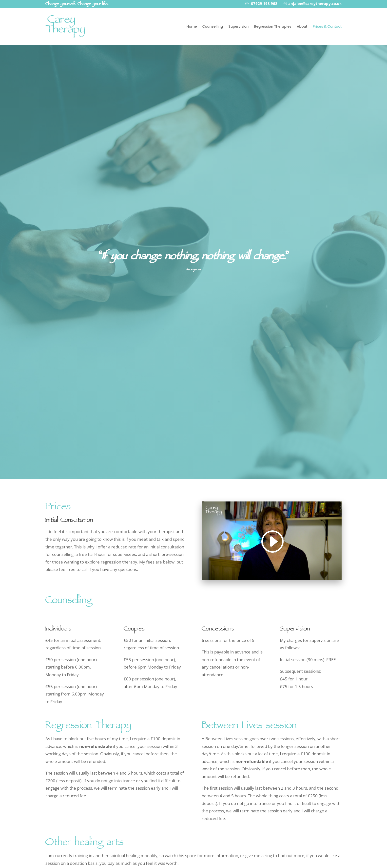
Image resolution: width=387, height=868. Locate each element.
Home (192, 26)
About (302, 26)
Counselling (213, 26)
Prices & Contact (327, 26)
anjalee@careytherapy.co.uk (315, 3)
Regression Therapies (273, 26)
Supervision (238, 26)
